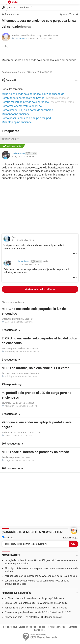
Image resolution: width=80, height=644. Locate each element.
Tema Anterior (12, 14)
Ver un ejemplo (71, 538)
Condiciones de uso (36, 627)
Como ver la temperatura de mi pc (22, 106)
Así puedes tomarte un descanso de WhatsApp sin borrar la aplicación (41, 576)
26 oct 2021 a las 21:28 (23, 240)
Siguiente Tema (67, 14)
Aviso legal (40, 630)
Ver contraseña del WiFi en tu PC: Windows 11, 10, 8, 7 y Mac (36, 608)
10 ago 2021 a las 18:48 (23, 156)
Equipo (22, 627)
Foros (12, 8)
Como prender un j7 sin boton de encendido (27, 110)
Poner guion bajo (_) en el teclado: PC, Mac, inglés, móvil (33, 617)
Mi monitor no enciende (16, 114)
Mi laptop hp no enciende (17, 122)
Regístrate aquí (10, 627)
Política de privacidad (57, 627)
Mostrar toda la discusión (38, 289)
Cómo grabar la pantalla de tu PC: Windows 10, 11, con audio (36, 603)
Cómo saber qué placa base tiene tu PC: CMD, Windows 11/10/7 (38, 612)
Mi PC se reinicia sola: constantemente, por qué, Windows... (35, 598)
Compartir (11, 80)
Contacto (73, 627)
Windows (24, 8)
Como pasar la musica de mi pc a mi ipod (26, 118)
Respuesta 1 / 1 (11, 139)
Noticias (7, 538)
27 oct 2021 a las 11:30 (41, 38)
